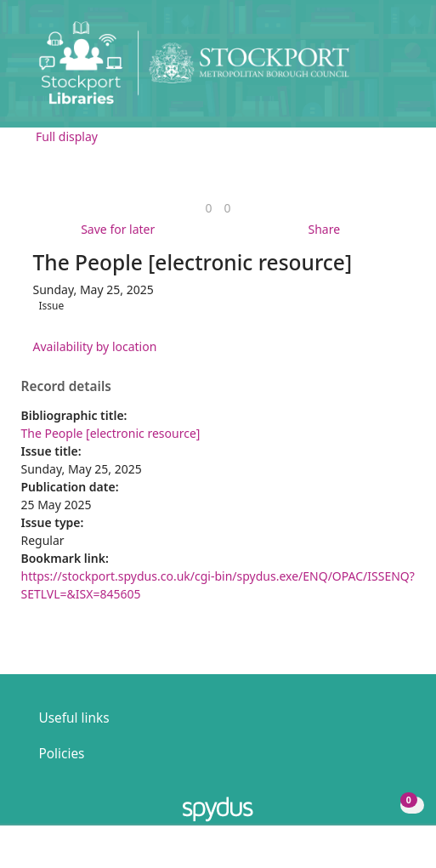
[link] (208, 208)
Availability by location (95, 346)
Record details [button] (66, 387)
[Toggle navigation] (397, 69)
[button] (377, 69)
